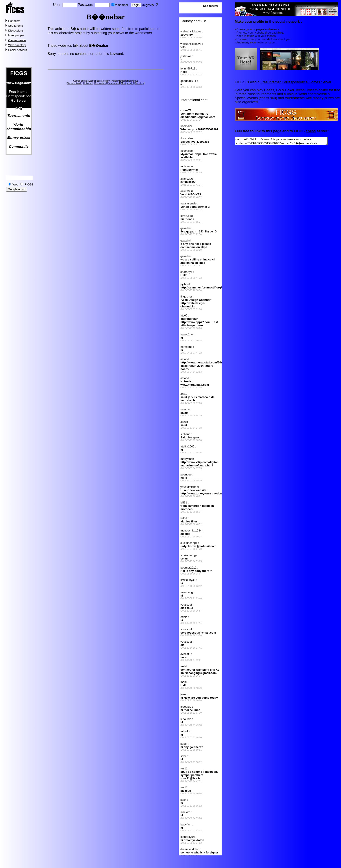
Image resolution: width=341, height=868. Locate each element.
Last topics (94, 81)
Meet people (16, 35)
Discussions (16, 31)
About (135, 81)
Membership (124, 81)
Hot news (14, 21)
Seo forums (15, 26)
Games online (80, 81)
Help (114, 81)
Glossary (105, 81)
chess (310, 131)
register (148, 5)
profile (259, 22)
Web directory (17, 45)
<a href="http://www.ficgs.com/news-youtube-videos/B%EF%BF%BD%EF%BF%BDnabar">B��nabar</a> (287, 142)
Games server (17, 40)
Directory (139, 83)
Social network (18, 50)
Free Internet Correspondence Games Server (296, 82)
